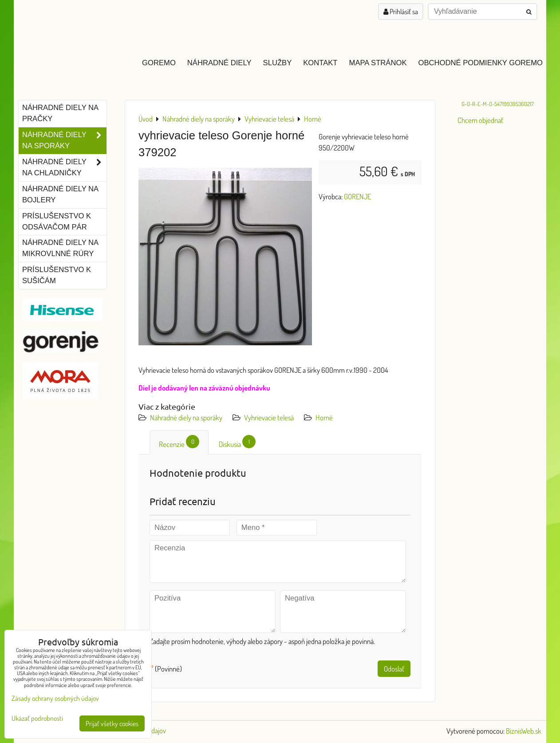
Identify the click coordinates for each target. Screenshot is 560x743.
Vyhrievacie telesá (269, 417)
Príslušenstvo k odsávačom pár (57, 221)
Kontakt (320, 63)
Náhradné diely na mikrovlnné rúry (60, 248)
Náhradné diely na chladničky (64, 168)
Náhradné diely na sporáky (186, 417)
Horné (324, 417)
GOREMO (159, 63)
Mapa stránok (378, 63)
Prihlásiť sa (401, 12)
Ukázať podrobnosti (37, 718)
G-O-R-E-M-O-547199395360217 (498, 104)
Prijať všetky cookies (112, 723)
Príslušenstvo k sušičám (57, 275)
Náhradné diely (219, 63)
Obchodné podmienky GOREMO (480, 63)
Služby (278, 63)
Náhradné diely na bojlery (60, 194)
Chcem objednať (480, 120)
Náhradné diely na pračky (60, 113)
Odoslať (394, 669)
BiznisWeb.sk (524, 731)
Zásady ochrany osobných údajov (55, 698)
